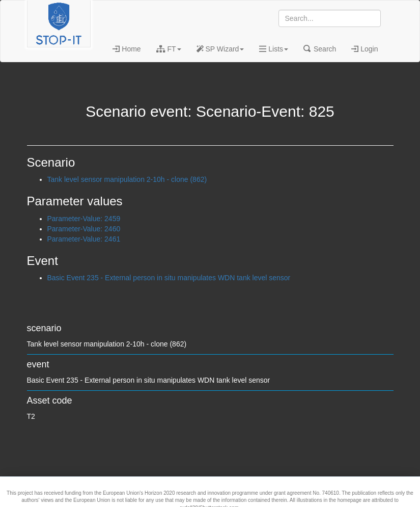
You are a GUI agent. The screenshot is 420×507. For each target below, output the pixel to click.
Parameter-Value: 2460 (84, 229)
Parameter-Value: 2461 (84, 239)
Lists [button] (274, 49)
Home (127, 49)
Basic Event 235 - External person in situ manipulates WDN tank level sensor (169, 278)
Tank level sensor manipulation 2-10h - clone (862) (127, 179)
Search (320, 49)
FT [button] (169, 49)
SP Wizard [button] (220, 49)
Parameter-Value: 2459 (84, 219)
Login (365, 49)
